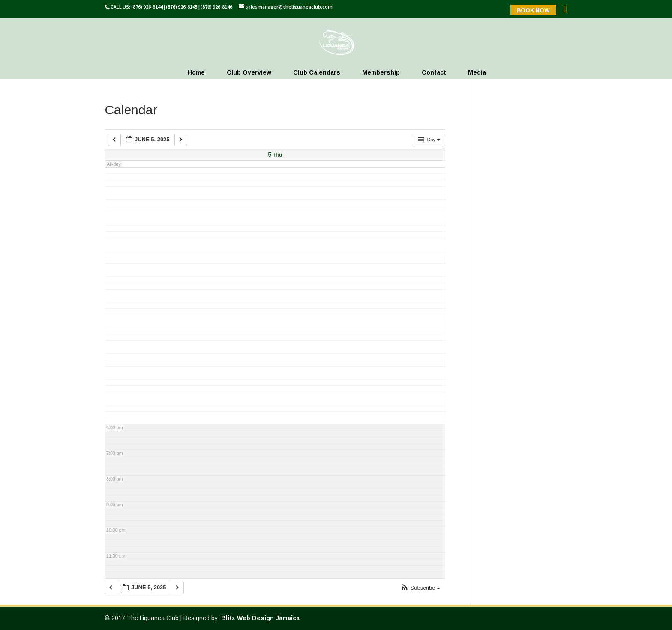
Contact (434, 72)
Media (477, 72)
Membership (381, 72)
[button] (420, 588)
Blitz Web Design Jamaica (260, 618)
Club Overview (249, 72)
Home (196, 72)
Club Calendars (317, 72)
